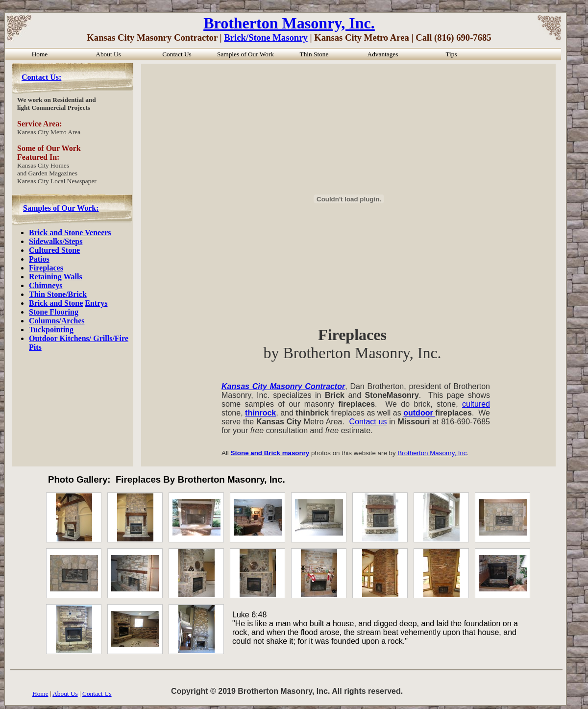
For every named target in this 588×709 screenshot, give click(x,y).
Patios (39, 259)
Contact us (368, 422)
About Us (65, 694)
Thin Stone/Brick (58, 294)
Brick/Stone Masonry (266, 37)
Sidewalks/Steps (56, 241)
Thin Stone (314, 54)
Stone (71, 250)
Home (40, 694)
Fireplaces (46, 268)
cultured (476, 404)
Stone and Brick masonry (270, 453)
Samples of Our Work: (61, 208)
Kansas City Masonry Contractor (283, 386)
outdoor (419, 413)
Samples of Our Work (245, 54)
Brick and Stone (56, 303)
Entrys (96, 303)
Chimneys (46, 285)
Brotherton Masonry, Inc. (289, 23)
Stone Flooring (54, 312)
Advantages (383, 54)
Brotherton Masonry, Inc (432, 453)
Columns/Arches (57, 321)
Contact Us (97, 694)
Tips (451, 54)
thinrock (260, 413)
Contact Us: (41, 77)
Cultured (45, 250)
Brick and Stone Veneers (70, 232)
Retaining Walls (56, 277)
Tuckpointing (51, 330)
